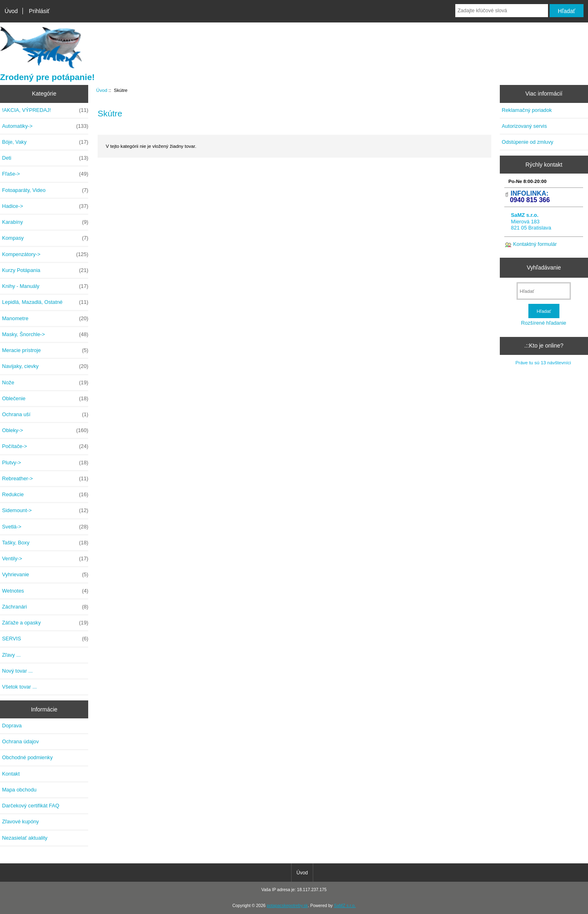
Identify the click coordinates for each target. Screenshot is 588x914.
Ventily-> (45, 559)
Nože (45, 383)
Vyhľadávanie (544, 268)
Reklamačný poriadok (527, 110)
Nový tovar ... (17, 671)
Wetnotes (45, 591)
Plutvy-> (45, 463)
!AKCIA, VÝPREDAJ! (45, 110)
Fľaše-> (45, 174)
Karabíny (45, 222)
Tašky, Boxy (45, 543)
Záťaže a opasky (45, 623)
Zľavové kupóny (20, 821)
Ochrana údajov (20, 741)
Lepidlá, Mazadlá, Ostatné (45, 302)
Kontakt (11, 774)
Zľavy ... (11, 655)
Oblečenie (45, 399)
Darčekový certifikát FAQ (31, 806)
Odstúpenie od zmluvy (528, 142)
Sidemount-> (45, 511)
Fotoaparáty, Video (45, 190)
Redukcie (45, 495)
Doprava (12, 726)
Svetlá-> (45, 527)
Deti (45, 158)
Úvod (11, 11)
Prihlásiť (39, 11)
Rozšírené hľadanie (544, 323)
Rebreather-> (45, 479)
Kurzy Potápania (45, 270)
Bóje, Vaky (45, 142)
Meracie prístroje (45, 350)
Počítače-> (45, 446)
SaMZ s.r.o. (345, 906)
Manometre (45, 319)
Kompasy (45, 238)
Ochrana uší (45, 415)
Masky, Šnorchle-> (45, 334)
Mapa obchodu (19, 790)
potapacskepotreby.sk (287, 906)
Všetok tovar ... (19, 687)
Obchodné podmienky (27, 757)
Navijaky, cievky (45, 366)
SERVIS (45, 639)
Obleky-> (45, 430)
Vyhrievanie (45, 575)
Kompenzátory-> (45, 254)
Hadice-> (45, 206)
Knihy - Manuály (45, 286)
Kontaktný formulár (535, 244)
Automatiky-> (45, 126)
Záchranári (45, 607)
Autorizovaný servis (525, 126)
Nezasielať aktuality (25, 838)
